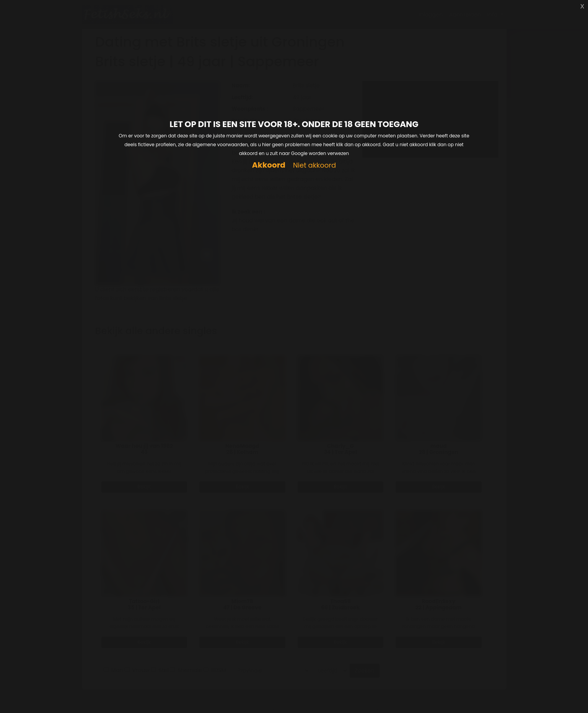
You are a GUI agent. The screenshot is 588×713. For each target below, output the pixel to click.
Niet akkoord (314, 166)
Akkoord (269, 165)
